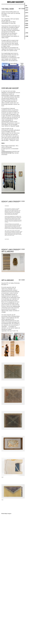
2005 (27, 25)
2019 (27, 13)
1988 (27, 36)
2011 (27, 19)
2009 (27, 21)
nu (26, 6)
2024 (27, 8)
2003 (27, 28)
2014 (27, 16)
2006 (27, 24)
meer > (3, 143)
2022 (27, 10)
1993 (27, 33)
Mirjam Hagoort (16, 2)
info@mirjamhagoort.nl (7, 152)
